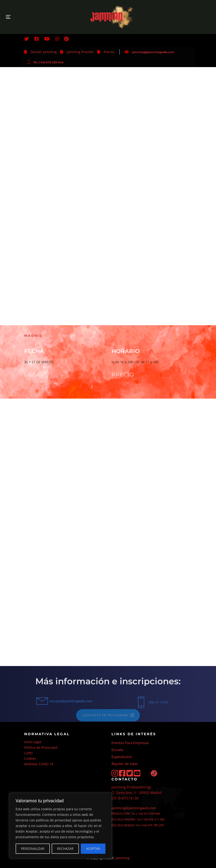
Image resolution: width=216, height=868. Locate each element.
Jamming (123, 858)
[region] (61, 826)
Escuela (117, 750)
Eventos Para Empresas (130, 743)
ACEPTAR (93, 849)
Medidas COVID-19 (39, 764)
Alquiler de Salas (125, 764)
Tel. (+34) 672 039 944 (48, 62)
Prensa (109, 52)
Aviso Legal (33, 742)
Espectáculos (122, 757)
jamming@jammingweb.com (153, 52)
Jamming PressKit (80, 52)
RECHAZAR (65, 849)
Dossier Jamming (44, 52)
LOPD (28, 753)
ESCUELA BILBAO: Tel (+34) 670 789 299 (138, 825)
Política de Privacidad (41, 747)
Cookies (30, 758)
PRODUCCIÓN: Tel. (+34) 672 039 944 (136, 814)
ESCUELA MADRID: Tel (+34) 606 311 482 (138, 819)
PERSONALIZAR (33, 849)
